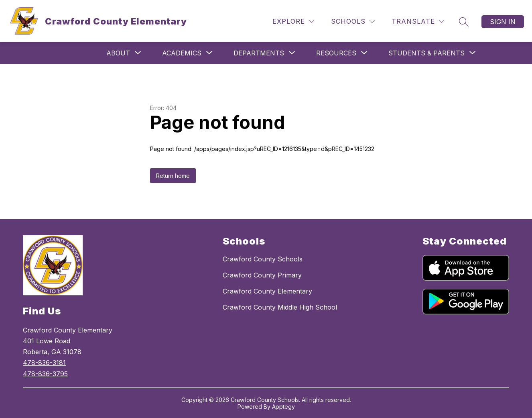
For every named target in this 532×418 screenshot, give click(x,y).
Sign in (503, 22)
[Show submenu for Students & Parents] (426, 53)
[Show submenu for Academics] (182, 53)
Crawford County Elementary (267, 291)
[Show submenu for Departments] (259, 53)
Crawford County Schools (263, 259)
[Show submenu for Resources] (336, 53)
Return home (173, 176)
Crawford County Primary (262, 275)
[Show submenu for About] (118, 53)
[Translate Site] (418, 21)
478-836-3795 (45, 374)
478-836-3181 (44, 363)
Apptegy (283, 407)
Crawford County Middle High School (280, 307)
